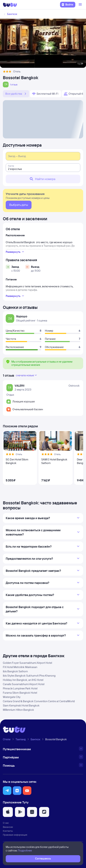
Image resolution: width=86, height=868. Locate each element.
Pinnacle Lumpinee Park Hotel (20, 688)
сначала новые (27, 375)
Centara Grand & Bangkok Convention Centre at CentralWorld (39, 701)
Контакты (8, 831)
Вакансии (8, 827)
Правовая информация (15, 835)
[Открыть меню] (81, 5)
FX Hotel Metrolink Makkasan (20, 667)
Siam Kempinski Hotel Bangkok (21, 705)
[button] (7, 791)
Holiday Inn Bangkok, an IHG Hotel (23, 680)
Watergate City (12, 697)
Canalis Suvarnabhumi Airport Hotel (24, 684)
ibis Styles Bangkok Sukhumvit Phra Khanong (29, 676)
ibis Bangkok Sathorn (15, 671)
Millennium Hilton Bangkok (18, 710)
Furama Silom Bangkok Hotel (20, 693)
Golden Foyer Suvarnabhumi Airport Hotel (27, 663)
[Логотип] (10, 5)
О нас (6, 823)
